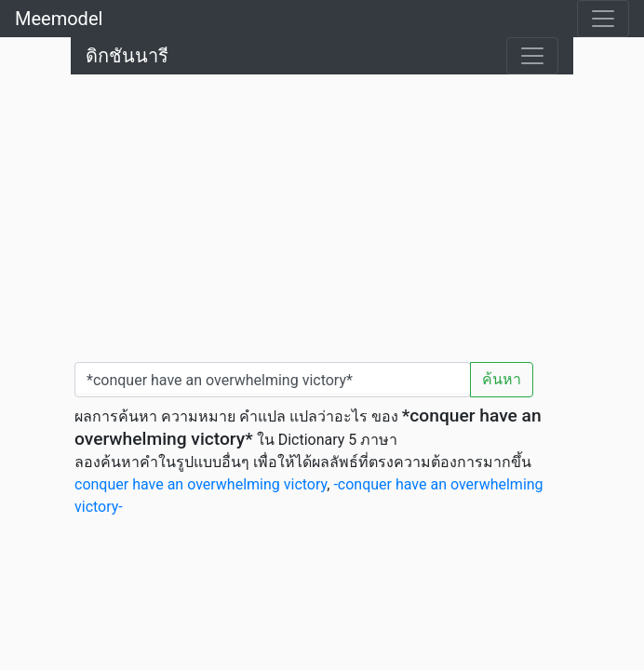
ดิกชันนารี (127, 56)
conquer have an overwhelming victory (201, 484)
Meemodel (59, 19)
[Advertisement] (322, 214)
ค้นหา (502, 379)
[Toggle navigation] (603, 19)
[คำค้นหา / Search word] (273, 380)
